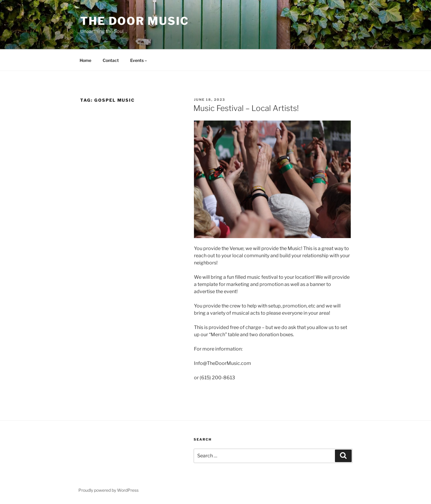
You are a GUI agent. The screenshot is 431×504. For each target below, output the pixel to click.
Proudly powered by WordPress (108, 490)
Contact (111, 60)
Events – (139, 60)
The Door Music (135, 21)
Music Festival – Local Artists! (246, 108)
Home (85, 60)
